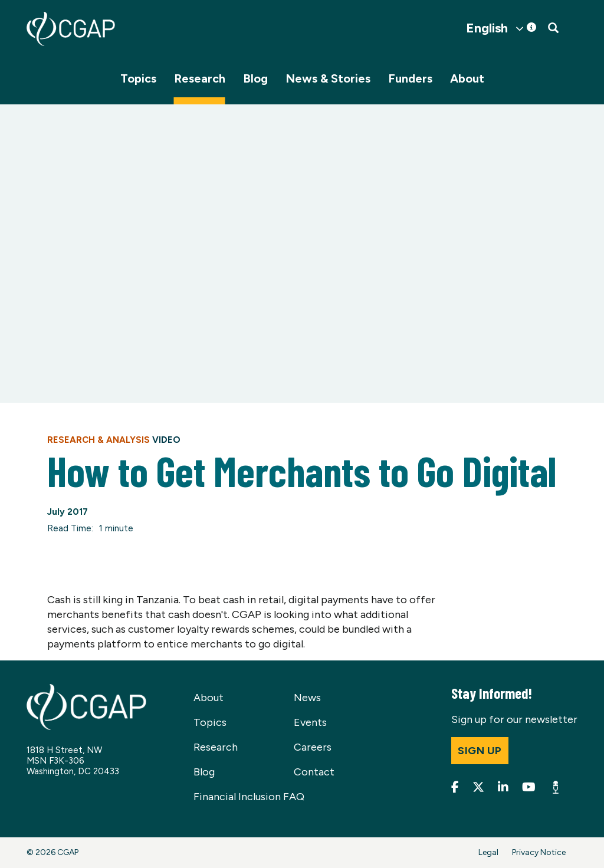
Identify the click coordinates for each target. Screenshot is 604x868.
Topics (138, 78)
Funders (410, 78)
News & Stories (328, 78)
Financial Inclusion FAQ (249, 797)
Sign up (480, 751)
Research (200, 78)
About (467, 78)
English (487, 28)
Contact (314, 772)
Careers (313, 747)
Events (310, 722)
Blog (255, 78)
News (307, 698)
